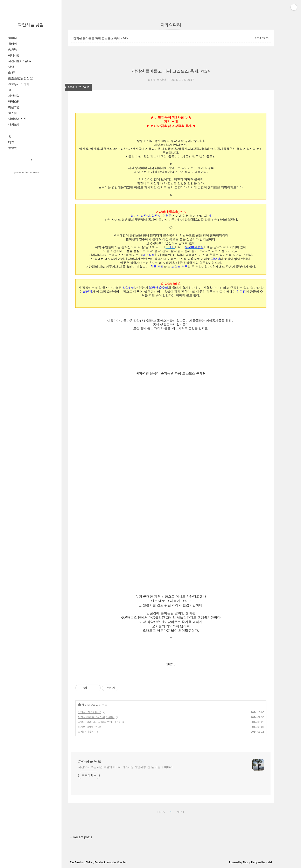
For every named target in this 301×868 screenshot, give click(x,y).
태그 (11, 142)
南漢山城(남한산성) (21, 78)
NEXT (180, 811)
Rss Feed (75, 862)
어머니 (13, 38)
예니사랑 (14, 55)
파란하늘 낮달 (31, 25)
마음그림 (14, 107)
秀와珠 (13, 49)
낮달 (11, 67)
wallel (269, 862)
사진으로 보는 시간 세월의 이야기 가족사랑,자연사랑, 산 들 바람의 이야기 (125, 767)
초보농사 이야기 (19, 84)
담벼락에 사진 (17, 119)
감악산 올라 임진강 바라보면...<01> (99, 722)
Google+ (122, 862)
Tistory (246, 862)
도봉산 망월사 (86, 732)
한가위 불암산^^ (87, 727)
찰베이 (13, 44)
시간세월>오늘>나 (20, 61)
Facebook (100, 862)
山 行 (12, 73)
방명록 (13, 148)
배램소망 (14, 101)
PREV (161, 811)
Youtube (111, 862)
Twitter (90, 862)
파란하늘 (14, 96)
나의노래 (14, 124)
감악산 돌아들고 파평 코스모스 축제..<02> (101, 38)
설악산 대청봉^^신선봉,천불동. (96, 717)
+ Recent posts (81, 837)
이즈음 (13, 113)
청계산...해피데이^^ (89, 712)
